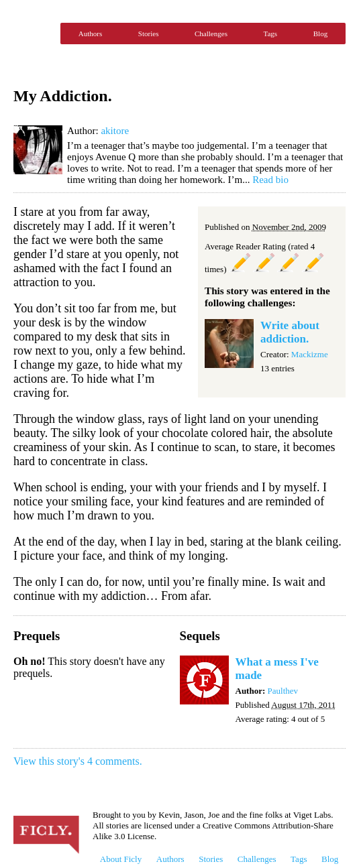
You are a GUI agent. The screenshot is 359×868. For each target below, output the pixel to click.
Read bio (270, 180)
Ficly (34, 34)
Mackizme (310, 354)
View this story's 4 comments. (78, 761)
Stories (149, 34)
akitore (115, 131)
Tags (271, 34)
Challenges (211, 34)
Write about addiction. (290, 332)
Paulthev (283, 691)
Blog (320, 34)
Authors (90, 34)
